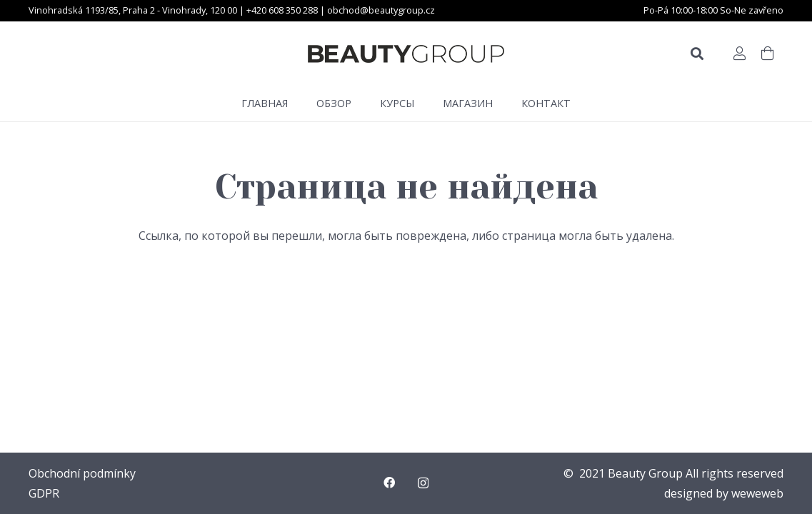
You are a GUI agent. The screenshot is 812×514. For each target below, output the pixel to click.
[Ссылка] (406, 54)
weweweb (757, 493)
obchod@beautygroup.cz (381, 10)
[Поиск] (697, 54)
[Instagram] (423, 483)
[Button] (740, 54)
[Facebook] (389, 483)
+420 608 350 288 (283, 10)
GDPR (44, 493)
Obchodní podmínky (82, 473)
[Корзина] (768, 54)
